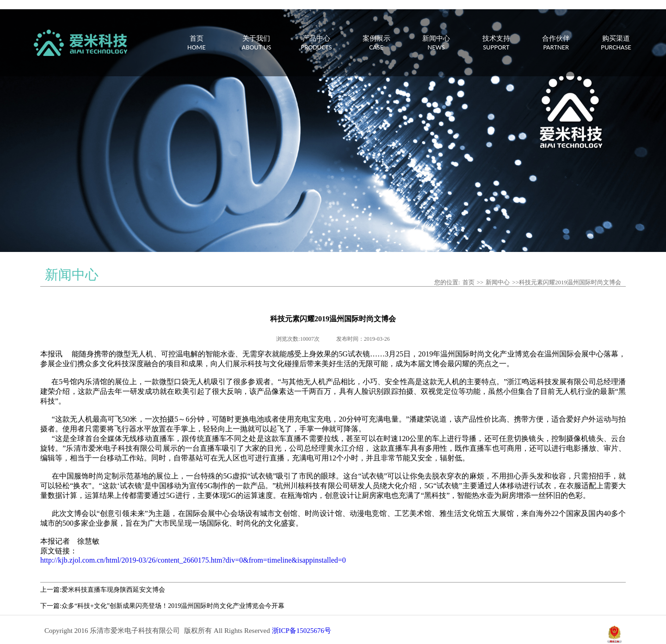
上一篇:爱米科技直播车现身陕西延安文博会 (103, 590)
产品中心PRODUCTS (317, 43)
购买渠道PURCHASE (616, 43)
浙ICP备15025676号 (302, 631)
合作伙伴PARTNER (556, 43)
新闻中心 (498, 282)
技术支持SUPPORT (496, 43)
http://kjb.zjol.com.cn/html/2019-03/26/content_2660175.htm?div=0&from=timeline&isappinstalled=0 (193, 560)
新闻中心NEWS (436, 43)
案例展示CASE (376, 43)
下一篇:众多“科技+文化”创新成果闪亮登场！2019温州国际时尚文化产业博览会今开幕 (162, 606)
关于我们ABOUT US (257, 43)
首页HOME (196, 43)
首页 (469, 282)
